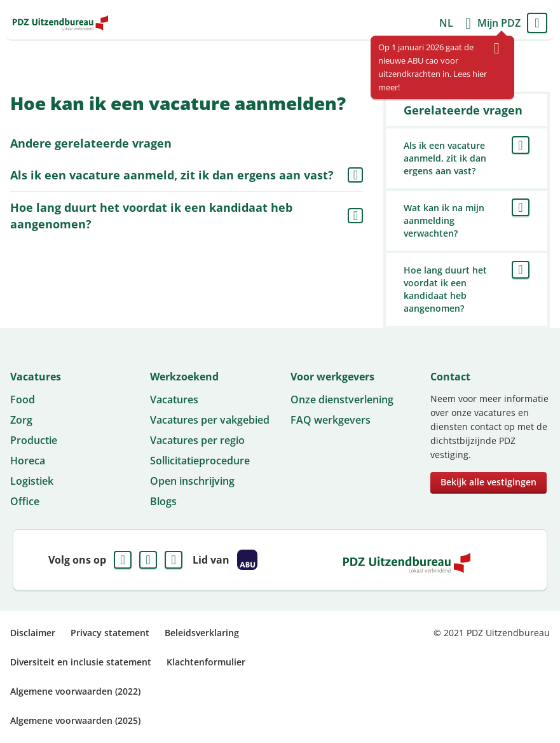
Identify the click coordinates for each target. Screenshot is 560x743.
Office (25, 501)
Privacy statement (110, 633)
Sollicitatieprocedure (200, 461)
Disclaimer (33, 633)
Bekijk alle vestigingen (488, 482)
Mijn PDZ (499, 23)
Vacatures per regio (197, 440)
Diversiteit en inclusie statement (81, 662)
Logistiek (32, 481)
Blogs (163, 501)
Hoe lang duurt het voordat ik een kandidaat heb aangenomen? (151, 216)
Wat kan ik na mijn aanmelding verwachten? (444, 220)
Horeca (28, 461)
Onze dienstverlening (342, 399)
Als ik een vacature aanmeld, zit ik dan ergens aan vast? (172, 175)
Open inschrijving (192, 481)
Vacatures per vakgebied (210, 420)
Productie (34, 440)
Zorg (21, 420)
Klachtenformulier (206, 662)
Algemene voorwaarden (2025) (75, 720)
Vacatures (174, 399)
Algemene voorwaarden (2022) (75, 691)
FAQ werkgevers (331, 420)
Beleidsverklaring (202, 633)
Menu (537, 23)
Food (23, 399)
